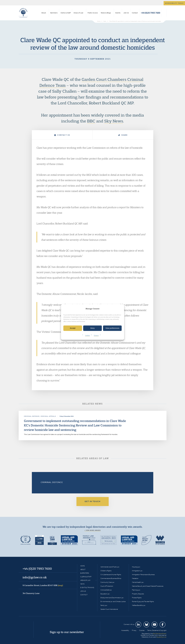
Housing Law (136, 567)
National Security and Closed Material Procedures (148, 586)
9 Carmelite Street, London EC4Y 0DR (43, 585)
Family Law (104, 605)
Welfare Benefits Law (139, 605)
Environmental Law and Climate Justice (113, 601)
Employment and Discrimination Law (112, 598)
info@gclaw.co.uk (35, 577)
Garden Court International (109, 609)
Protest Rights (137, 598)
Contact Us (62, 135)
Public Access (93, 13)
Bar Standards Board (160, 634)
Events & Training (87, 588)
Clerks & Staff (66, 13)
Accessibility (125, 630)
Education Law (105, 594)
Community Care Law (108, 582)
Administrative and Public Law (110, 567)
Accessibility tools (174, 3)
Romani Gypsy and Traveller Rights (143, 601)
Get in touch (93, 501)
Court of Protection (107, 586)
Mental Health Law (138, 582)
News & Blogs (106, 13)
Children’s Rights (106, 571)
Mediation (135, 578)
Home (82, 566)
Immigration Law (137, 571)
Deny (92, 328)
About (44, 13)
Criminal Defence (52, 482)
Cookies (87, 335)
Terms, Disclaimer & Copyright (157, 630)
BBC (91, 121)
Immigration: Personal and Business (143, 575)
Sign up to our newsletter (67, 632)
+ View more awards (92, 530)
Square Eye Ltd (161, 637)
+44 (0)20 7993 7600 (150, 13)
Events (118, 13)
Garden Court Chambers (23, 13)
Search (164, 13)
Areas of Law (78, 13)
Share (123, 135)
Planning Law (136, 590)
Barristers (54, 13)
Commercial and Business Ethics (111, 578)
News (82, 584)
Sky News (114, 121)
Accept (73, 328)
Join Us (126, 13)
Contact (135, 13)
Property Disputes (138, 594)
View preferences (112, 328)
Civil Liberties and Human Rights (111, 575)
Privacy (96, 335)
